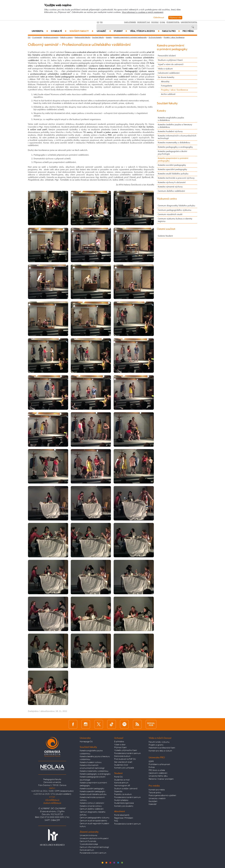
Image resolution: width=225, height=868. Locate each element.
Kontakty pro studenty (124, 806)
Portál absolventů (122, 815)
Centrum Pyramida (88, 841)
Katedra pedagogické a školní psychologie (172, 153)
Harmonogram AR (122, 786)
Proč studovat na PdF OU (125, 759)
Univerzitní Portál (189, 22)
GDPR (151, 762)
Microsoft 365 (144, 22)
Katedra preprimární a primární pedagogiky (130, 38)
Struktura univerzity (51, 38)
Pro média (188, 31)
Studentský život (121, 765)
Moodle (155, 22)
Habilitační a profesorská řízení (162, 748)
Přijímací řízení (120, 748)
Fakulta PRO (171, 31)
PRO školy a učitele (157, 770)
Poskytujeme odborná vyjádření (162, 796)
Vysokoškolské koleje (89, 844)
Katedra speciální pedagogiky (172, 169)
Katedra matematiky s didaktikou (174, 143)
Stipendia (118, 792)
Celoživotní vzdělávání (169, 73)
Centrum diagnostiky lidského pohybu (176, 206)
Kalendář (153, 804)
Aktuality (165, 82)
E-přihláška (119, 742)
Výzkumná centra (167, 199)
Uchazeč (104, 31)
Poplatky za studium (123, 794)
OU (29, 38)
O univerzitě (37, 38)
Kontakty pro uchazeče (124, 768)
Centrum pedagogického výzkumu (175, 210)
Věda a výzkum (165, 69)
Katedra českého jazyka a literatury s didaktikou (175, 126)
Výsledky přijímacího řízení (126, 750)
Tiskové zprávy (155, 793)
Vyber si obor (120, 745)
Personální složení (167, 56)
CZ (98, 22)
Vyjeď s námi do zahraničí (171, 64)
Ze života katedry (155, 38)
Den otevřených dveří (123, 762)
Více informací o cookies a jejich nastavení (142, 12)
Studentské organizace (124, 803)
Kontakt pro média (157, 790)
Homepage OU (86, 742)
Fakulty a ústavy (67, 38)
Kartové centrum (87, 850)
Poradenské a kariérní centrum (93, 853)
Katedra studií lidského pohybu (173, 174)
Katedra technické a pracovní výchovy (176, 178)
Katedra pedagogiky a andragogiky (175, 147)
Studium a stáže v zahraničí (126, 789)
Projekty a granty (156, 745)
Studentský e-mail (122, 780)
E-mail (163, 22)
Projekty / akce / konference (174, 38)
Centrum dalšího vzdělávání (171, 191)
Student (120, 31)
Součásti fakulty (81, 31)
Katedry (109, 38)
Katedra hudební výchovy (170, 131)
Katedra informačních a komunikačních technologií (177, 137)
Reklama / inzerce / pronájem (161, 779)
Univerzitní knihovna (88, 835)
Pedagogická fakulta (82, 38)
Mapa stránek (130, 22)
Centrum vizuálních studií (170, 214)
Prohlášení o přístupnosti (159, 764)
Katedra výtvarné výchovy (170, 187)
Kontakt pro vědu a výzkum (160, 751)
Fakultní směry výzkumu (159, 742)
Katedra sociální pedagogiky (172, 165)
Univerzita (40, 31)
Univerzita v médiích (157, 799)
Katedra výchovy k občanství (172, 182)
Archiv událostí (168, 94)
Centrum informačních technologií (94, 847)
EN (101, 22)
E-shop (152, 767)
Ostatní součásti (166, 229)
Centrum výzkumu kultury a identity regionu (175, 220)
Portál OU (118, 777)
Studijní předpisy (121, 800)
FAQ (116, 821)
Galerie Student (165, 236)
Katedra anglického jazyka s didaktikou (171, 119)
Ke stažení (153, 801)
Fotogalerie (167, 86)
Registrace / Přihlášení (124, 818)
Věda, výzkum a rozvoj (145, 31)
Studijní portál (173, 22)
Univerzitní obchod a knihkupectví (94, 838)
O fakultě (59, 31)
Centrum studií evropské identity (93, 821)
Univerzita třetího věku (158, 776)
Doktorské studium (122, 756)
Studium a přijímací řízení (170, 60)
